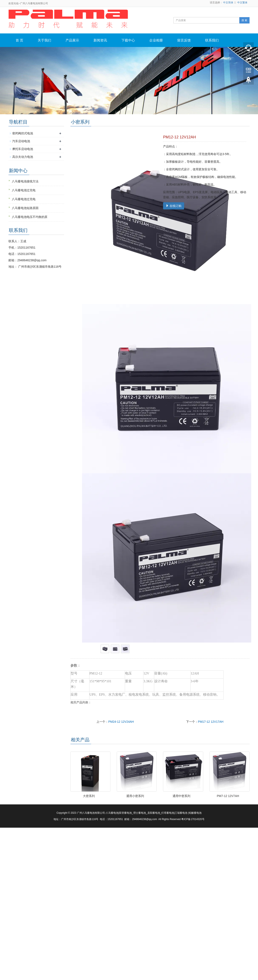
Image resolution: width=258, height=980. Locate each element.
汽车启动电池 (21, 141)
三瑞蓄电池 (181, 813)
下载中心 (128, 40)
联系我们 (212, 40)
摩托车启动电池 (23, 149)
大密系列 (89, 796)
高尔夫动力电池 (23, 157)
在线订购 (174, 206)
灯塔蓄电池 (168, 813)
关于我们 (44, 40)
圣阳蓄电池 (154, 813)
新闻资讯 (100, 40)
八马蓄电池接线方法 (25, 181)
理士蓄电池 (140, 813)
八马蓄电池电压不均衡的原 (30, 217)
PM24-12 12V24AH (121, 722)
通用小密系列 (135, 796)
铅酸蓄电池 (195, 813)
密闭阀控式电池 (23, 133)
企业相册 (156, 40)
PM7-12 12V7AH (228, 796)
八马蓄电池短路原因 (25, 208)
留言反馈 (184, 40)
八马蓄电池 (112, 813)
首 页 (19, 40)
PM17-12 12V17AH (211, 722)
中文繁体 (242, 3)
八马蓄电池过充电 (24, 190)
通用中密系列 (181, 796)
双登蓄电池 (125, 813)
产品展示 (72, 40)
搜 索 (244, 20)
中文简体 (228, 3)
